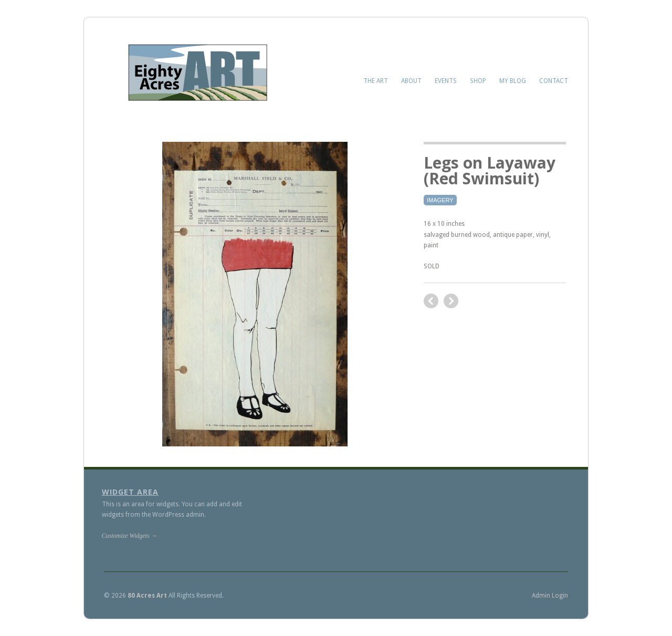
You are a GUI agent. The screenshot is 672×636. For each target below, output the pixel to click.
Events (446, 81)
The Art (376, 81)
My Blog (513, 81)
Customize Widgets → (130, 536)
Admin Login (550, 596)
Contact (554, 81)
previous (451, 301)
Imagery (440, 200)
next (431, 301)
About (411, 81)
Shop (478, 81)
